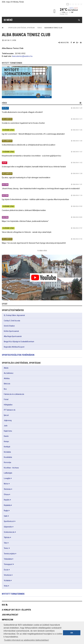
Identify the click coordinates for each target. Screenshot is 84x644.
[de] (76, 4)
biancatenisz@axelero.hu (22, 56)
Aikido (6, 368)
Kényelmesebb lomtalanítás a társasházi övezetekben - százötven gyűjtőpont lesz (32, 156)
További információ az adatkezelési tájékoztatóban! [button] (26, 640)
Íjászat (6, 415)
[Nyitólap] (3, 28)
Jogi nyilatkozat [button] (10, 615)
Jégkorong (8, 420)
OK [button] (72, 633)
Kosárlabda (8, 457)
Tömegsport (8, 564)
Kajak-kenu (8, 431)
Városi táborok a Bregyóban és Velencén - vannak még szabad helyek (27, 232)
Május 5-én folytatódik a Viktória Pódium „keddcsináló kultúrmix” (25, 221)
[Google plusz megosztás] (77, 43)
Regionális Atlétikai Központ (14, 347)
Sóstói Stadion (9, 326)
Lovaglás (7, 478)
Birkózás (7, 384)
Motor (6, 484)
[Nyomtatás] (81, 43)
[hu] (68, 4)
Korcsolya (7, 462)
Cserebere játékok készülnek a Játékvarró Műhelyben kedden (24, 210)
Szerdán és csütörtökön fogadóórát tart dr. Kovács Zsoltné (23, 123)
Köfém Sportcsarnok (11, 331)
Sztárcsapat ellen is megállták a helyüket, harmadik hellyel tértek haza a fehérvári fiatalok (34, 167)
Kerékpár (7, 447)
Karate (6, 436)
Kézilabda (7, 452)
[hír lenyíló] (80, 103)
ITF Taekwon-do (10, 410)
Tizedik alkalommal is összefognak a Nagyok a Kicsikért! (22, 112)
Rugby (6, 511)
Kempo (6, 441)
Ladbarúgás (8, 473)
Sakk (6, 516)
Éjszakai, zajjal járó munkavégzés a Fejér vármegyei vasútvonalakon (26, 178)
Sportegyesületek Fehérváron (18, 355)
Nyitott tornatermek (13, 594)
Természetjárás (9, 554)
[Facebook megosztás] (71, 43)
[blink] (81, 4)
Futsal (6, 399)
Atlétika (7, 378)
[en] (70, 4)
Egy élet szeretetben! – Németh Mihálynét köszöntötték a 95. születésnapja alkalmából (33, 134)
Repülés (7, 500)
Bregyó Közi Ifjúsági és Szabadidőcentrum (19, 342)
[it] (79, 4)
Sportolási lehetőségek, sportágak (21, 28)
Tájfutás (7, 537)
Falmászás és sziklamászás (14, 394)
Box (5, 389)
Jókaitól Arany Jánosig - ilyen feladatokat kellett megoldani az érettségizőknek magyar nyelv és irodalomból (41, 189)
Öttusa (6, 494)
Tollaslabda (8, 559)
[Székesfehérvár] (25, 11)
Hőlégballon (8, 405)
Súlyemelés (8, 527)
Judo (6, 426)
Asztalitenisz (9, 373)
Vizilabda (7, 580)
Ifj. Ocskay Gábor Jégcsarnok (14, 315)
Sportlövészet (9, 521)
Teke (6, 543)
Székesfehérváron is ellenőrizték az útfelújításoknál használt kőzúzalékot (29, 145)
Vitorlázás (8, 575)
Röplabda (7, 505)
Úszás (6, 570)
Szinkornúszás (9, 532)
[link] (42, 82)
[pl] (73, 4)
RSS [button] (4, 605)
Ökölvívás (7, 489)
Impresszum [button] (7, 620)
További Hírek (42, 251)
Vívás (6, 586)
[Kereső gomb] (79, 20)
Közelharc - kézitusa (11, 468)
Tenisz (40, 28)
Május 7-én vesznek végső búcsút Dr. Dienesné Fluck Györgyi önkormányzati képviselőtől (34, 243)
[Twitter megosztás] (74, 43)
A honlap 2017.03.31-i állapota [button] (16, 610)
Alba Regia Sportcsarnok (13, 336)
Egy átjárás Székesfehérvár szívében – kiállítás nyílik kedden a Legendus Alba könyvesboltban (35, 199)
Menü (8, 20)
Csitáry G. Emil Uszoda (12, 321)
